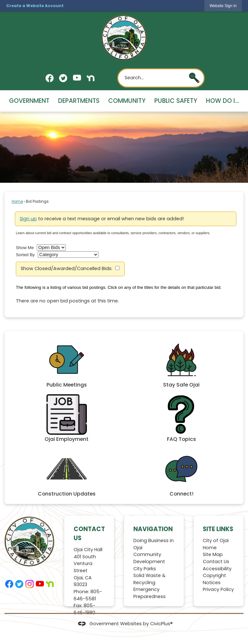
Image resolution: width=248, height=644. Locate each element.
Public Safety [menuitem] (176, 101)
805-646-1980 (84, 609)
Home (17, 202)
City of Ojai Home (216, 544)
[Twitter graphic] (63, 78)
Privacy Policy (218, 589)
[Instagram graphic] (30, 584)
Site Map (213, 554)
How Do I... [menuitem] (222, 101)
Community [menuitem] (127, 101)
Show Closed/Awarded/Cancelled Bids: (67, 268)
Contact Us (216, 562)
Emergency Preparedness (150, 593)
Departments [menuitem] (79, 101)
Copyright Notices (214, 579)
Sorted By (25, 255)
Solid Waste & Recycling (150, 579)
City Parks (145, 569)
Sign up (28, 219)
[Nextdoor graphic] (91, 78)
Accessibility (217, 569)
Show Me (25, 248)
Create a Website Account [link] (35, 6)
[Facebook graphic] (50, 78)
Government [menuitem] (29, 101)
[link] (223, 6)
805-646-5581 (88, 595)
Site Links (218, 529)
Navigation (153, 529)
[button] (194, 78)
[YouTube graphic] (77, 78)
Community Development (149, 558)
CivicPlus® (161, 624)
